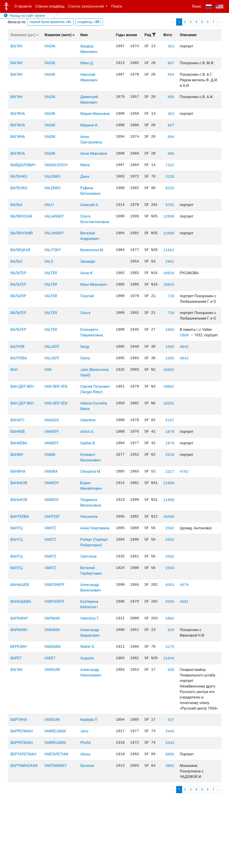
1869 (184, 335)
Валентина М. (92, 250)
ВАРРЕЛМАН (22, 731)
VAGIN (50, 46)
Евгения (87, 766)
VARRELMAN (55, 731)
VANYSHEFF (54, 585)
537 (171, 720)
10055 (169, 370)
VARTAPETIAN (56, 754)
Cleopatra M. (91, 471)
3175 (170, 647)
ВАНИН (17, 455)
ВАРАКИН (19, 630)
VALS (49, 261)
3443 (170, 731)
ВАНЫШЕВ (20, 585)
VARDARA (52, 647)
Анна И (86, 273)
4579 (184, 585)
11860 (169, 483)
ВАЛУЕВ (18, 347)
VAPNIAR (52, 618)
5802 (170, 619)
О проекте (23, 6)
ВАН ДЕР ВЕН (22, 386)
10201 (169, 404)
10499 (169, 517)
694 (171, 75)
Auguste (87, 658)
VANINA (51, 471)
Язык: (197, 6)
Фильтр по (17, 22)
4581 (184, 602)
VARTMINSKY (56, 766)
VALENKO (52, 176)
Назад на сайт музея (24, 16)
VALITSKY (52, 250)
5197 (170, 420)
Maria (85, 165)
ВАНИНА (18, 471)
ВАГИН (17, 46)
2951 (170, 262)
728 (171, 296)
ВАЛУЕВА (19, 358)
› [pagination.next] (219, 22)
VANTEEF (52, 517)
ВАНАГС (18, 420)
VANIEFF (52, 432)
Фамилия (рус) (25, 35)
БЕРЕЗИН (19, 647)
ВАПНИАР (19, 618)
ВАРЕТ (16, 658)
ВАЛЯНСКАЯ (21, 216)
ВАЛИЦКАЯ (20, 250)
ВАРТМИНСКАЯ (24, 766)
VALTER (51, 273)
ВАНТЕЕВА (20, 517)
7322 (170, 165)
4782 (184, 472)
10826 (169, 273)
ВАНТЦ (17, 528)
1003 (170, 330)
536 (171, 670)
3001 (170, 766)
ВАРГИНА (19, 720)
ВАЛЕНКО (19, 176)
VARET (50, 658)
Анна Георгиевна (95, 528)
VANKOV (51, 483)
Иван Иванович (94, 284)
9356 (170, 602)
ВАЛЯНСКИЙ (22, 233)
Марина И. (89, 125)
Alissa (85, 754)
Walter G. (88, 647)
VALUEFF (52, 347)
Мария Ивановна (95, 114)
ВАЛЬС (17, 261)
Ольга (85, 313)
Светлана (88, 556)
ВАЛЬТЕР (18, 273)
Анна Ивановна (93, 153)
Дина (85, 176)
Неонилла (89, 517)
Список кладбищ (50, 6)
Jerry (84, 731)
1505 (170, 347)
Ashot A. (87, 432)
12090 (169, 217)
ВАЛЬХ (17, 205)
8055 (170, 754)
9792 (170, 205)
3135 (170, 177)
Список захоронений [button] (86, 6)
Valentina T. (90, 618)
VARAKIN (52, 630)
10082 (169, 387)
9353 (170, 585)
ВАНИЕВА (19, 443)
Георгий (87, 296)
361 (171, 47)
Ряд (150, 35)
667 (171, 63)
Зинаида (88, 261)
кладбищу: (89, 22)
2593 (170, 568)
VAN (48, 370)
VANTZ (50, 528)
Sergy (85, 347)
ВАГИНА (18, 114)
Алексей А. (90, 205)
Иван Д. (87, 63)
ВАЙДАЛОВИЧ (23, 165)
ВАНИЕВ (18, 432)
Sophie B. (88, 443)
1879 (170, 432)
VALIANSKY (54, 216)
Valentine (88, 420)
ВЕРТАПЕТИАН (23, 754)
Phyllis (85, 743)
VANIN (50, 455)
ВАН (14, 370)
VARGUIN (52, 670)
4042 (184, 347)
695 (171, 97)
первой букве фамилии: (50, 22)
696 (171, 154)
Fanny (85, 358)
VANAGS (51, 420)
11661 (169, 250)
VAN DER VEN (56, 386)
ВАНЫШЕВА (21, 601)
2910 (170, 455)
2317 (170, 472)
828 (171, 630)
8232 (170, 188)
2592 (170, 528)
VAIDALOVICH (56, 165)
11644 (169, 658)
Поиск (117, 6)
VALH (49, 205)
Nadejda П (89, 720)
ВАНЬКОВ (19, 483)
